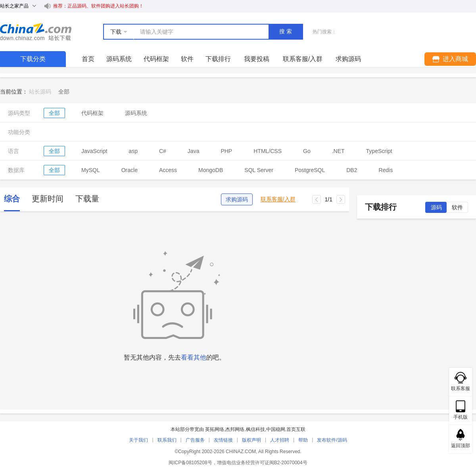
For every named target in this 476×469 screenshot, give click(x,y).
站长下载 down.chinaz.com (36, 32)
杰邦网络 (235, 429)
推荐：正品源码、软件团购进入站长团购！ (98, 6)
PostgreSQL (310, 170)
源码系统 (119, 59)
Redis (386, 170)
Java (194, 151)
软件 (187, 59)
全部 (54, 113)
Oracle (130, 170)
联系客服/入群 (278, 199)
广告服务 (195, 440)
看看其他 (194, 357)
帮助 (303, 440)
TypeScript (379, 151)
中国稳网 (276, 429)
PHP (226, 151)
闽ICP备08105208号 (190, 463)
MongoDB (211, 170)
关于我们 (138, 440)
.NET (338, 151)
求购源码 (237, 199)
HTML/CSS (268, 151)
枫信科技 (255, 429)
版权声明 (251, 440)
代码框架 (156, 59)
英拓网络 (215, 429)
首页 (88, 59)
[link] (64, 92)
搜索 (286, 31)
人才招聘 (280, 440)
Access (168, 170)
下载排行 (218, 59)
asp (133, 151)
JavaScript (94, 151)
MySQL (91, 170)
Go (307, 151)
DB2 (352, 170)
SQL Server (259, 170)
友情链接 (223, 440)
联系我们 (167, 440)
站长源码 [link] (40, 92)
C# (163, 151)
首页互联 (296, 429)
